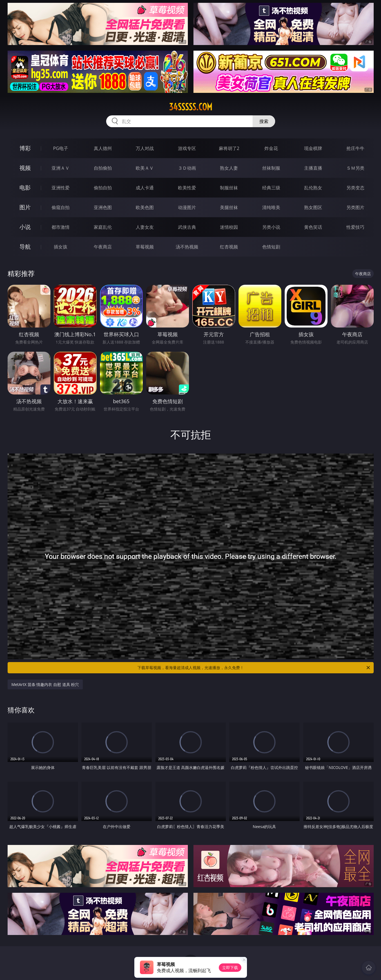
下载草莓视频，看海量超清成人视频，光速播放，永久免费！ (254, 668)
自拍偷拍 (103, 168)
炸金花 (271, 148)
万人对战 (145, 148)
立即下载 (230, 967)
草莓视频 (145, 247)
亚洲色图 (103, 207)
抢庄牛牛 (355, 148)
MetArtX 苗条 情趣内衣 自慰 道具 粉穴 (45, 684)
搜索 (264, 121)
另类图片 (355, 207)
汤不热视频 (187, 247)
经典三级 (271, 188)
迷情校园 (229, 227)
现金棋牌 (313, 148)
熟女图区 (313, 207)
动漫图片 (187, 207)
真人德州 (103, 148)
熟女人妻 (229, 168)
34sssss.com (191, 107)
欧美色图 (145, 207)
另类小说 (271, 227)
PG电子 (61, 148)
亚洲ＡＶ (61, 168)
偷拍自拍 (103, 188)
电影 (25, 188)
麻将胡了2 (229, 148)
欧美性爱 (187, 188)
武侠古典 (187, 227)
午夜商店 (103, 247)
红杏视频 (229, 247)
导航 (25, 247)
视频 (25, 168)
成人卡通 (145, 188)
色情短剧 (271, 247)
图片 (25, 207)
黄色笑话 (313, 227)
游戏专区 (187, 148)
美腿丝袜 (229, 207)
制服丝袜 (229, 188)
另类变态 (355, 188)
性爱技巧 (355, 227)
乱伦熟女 (313, 188)
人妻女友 (145, 227)
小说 (25, 227)
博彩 (25, 148)
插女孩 (61, 247)
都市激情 (61, 227)
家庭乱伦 (103, 227)
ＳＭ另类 (355, 168)
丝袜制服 (271, 168)
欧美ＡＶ (145, 168)
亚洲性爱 (61, 188)
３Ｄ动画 (187, 168)
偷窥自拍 (61, 207)
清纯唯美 (271, 207)
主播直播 (313, 168)
